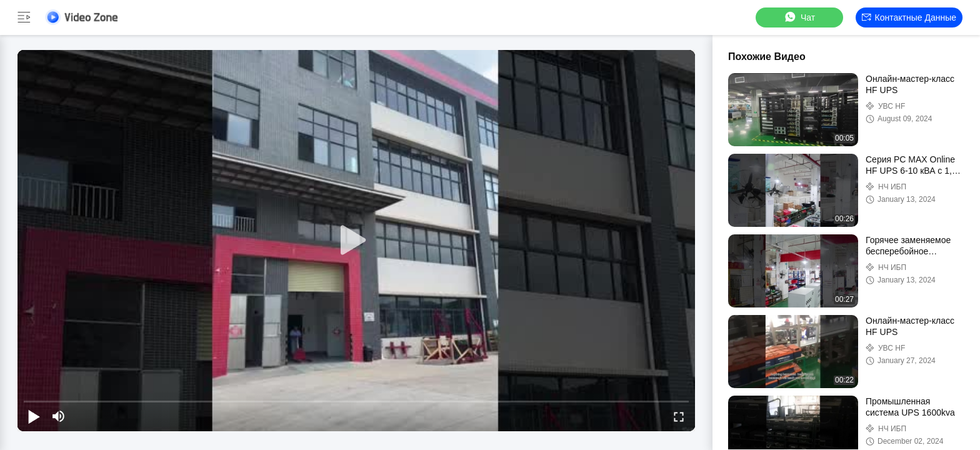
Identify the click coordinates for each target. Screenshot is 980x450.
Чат (799, 17)
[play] (356, 241)
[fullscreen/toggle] (679, 416)
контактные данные (909, 17)
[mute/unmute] (59, 416)
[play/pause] (34, 416)
